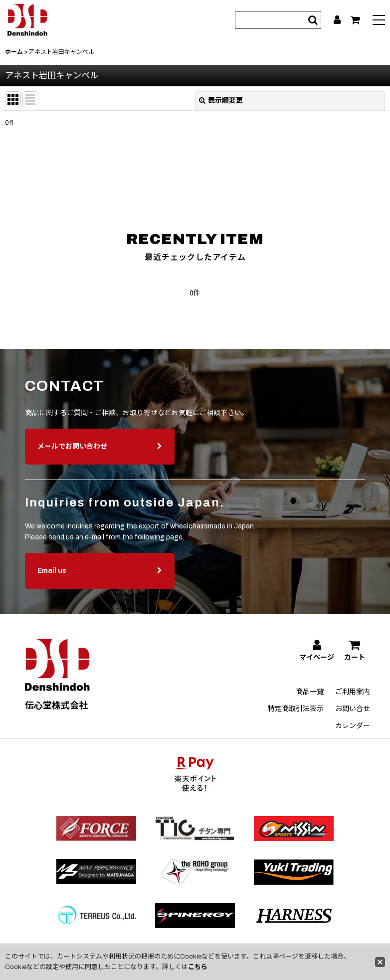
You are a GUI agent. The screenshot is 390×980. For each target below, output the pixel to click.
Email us (100, 583)
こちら (198, 967)
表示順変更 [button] (221, 101)
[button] (379, 21)
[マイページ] (337, 20)
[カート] (355, 20)
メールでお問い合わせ (100, 459)
